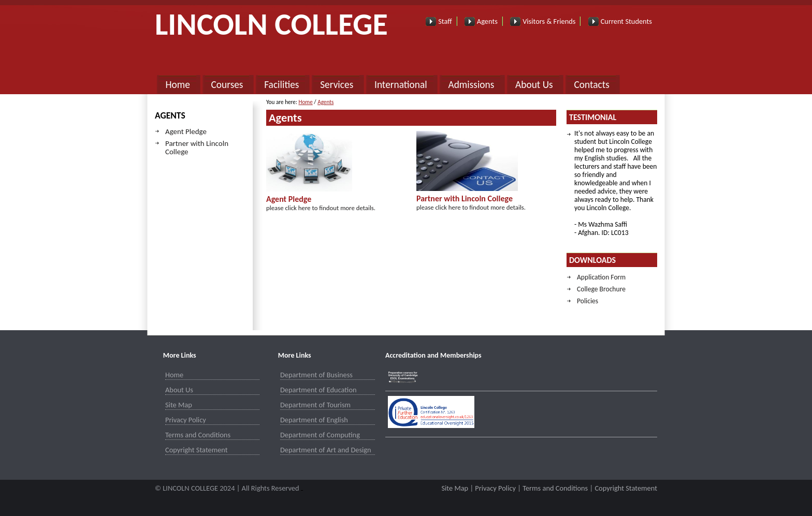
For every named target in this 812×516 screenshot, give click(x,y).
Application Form (601, 277)
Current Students (626, 21)
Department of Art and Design (326, 450)
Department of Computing (320, 435)
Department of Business (316, 375)
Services (337, 85)
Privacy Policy (186, 420)
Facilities (281, 85)
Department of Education (318, 390)
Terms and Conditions (198, 435)
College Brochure (601, 289)
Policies (588, 301)
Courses (227, 85)
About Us (534, 85)
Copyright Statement (197, 450)
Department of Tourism (315, 405)
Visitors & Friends (549, 21)
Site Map (179, 405)
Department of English (314, 420)
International (401, 85)
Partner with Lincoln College (197, 148)
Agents (487, 21)
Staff (445, 21)
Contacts (591, 85)
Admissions (471, 85)
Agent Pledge (186, 131)
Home (177, 85)
